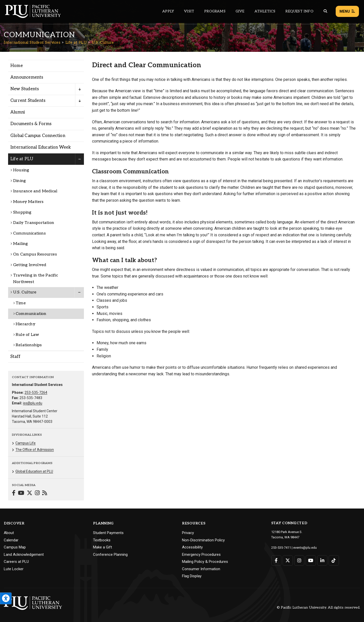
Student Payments (108, 533)
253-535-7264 (36, 393)
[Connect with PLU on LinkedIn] (322, 560)
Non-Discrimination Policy (203, 540)
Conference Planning (110, 555)
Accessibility (192, 547)
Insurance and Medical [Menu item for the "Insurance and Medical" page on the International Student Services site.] (35, 191)
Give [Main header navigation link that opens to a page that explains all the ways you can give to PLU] (240, 11)
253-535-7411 (281, 548)
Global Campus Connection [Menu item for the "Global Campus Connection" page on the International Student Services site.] (38, 136)
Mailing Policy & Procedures (205, 562)
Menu (347, 11)
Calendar (11, 540)
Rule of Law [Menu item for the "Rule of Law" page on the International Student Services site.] (27, 335)
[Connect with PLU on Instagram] (299, 560)
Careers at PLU (16, 562)
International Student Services (32, 42)
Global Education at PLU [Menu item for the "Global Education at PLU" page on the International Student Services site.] (34, 471)
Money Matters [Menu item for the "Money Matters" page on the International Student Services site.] (28, 202)
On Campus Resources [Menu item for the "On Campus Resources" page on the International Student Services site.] (35, 254)
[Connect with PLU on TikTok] (334, 560)
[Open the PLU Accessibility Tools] (6, 598)
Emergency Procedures (201, 555)
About (9, 533)
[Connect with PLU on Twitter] (288, 560)
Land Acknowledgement (24, 555)
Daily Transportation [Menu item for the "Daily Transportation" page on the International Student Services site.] (34, 223)
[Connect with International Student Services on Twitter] (30, 493)
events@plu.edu (305, 548)
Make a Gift (103, 547)
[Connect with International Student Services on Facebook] (14, 493)
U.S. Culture (103, 42)
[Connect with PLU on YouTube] (311, 560)
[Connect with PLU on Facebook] (276, 560)
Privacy (188, 533)
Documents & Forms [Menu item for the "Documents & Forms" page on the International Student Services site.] (31, 124)
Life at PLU (76, 42)
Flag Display (192, 576)
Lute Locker (14, 569)
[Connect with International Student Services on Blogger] (45, 493)
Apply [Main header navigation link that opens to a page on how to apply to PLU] (168, 11)
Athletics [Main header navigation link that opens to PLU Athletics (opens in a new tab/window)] (265, 11)
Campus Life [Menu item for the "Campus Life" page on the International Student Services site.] (26, 443)
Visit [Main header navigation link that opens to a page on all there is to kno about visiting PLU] (189, 11)
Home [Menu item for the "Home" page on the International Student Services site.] (17, 66)
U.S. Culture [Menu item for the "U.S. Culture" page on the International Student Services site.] (25, 292)
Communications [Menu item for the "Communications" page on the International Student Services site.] (29, 233)
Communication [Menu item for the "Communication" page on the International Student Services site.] (31, 314)
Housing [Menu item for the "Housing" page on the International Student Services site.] (21, 170)
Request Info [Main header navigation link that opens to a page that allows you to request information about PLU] (299, 11)
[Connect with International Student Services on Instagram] (37, 493)
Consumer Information (201, 569)
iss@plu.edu (33, 403)
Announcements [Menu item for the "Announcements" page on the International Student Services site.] (27, 77)
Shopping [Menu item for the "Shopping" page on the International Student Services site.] (22, 212)
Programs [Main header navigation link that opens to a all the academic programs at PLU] (215, 11)
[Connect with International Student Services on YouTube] (21, 493)
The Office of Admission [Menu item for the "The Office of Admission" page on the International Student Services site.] (35, 450)
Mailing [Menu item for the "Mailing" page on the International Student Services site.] (20, 244)
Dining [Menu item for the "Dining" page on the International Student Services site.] (19, 181)
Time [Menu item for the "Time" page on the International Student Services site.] (21, 303)
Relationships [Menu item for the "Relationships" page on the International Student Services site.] (29, 345)
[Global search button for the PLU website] (325, 11)
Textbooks (102, 540)
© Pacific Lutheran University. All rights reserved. (318, 607)
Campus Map (15, 547)
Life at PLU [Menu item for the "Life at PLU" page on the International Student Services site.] (22, 159)
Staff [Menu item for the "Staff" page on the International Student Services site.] (15, 357)
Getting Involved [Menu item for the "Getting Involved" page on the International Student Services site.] (30, 265)
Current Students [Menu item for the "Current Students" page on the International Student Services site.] (28, 101)
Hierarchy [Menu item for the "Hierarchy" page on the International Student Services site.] (26, 324)
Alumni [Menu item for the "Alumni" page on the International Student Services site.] (18, 112)
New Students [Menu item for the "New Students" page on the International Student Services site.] (25, 89)
